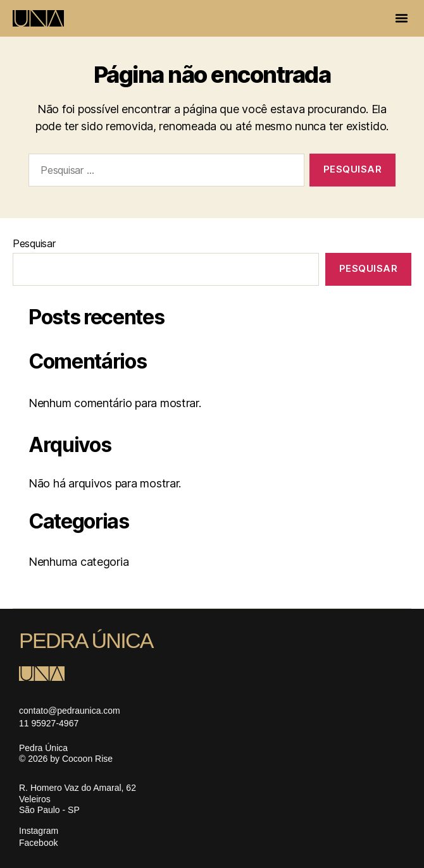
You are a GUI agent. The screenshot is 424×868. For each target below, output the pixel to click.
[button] (402, 18)
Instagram (39, 831)
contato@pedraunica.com (70, 711)
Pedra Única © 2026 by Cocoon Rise (66, 754)
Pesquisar (34, 243)
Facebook (38, 843)
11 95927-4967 (49, 723)
